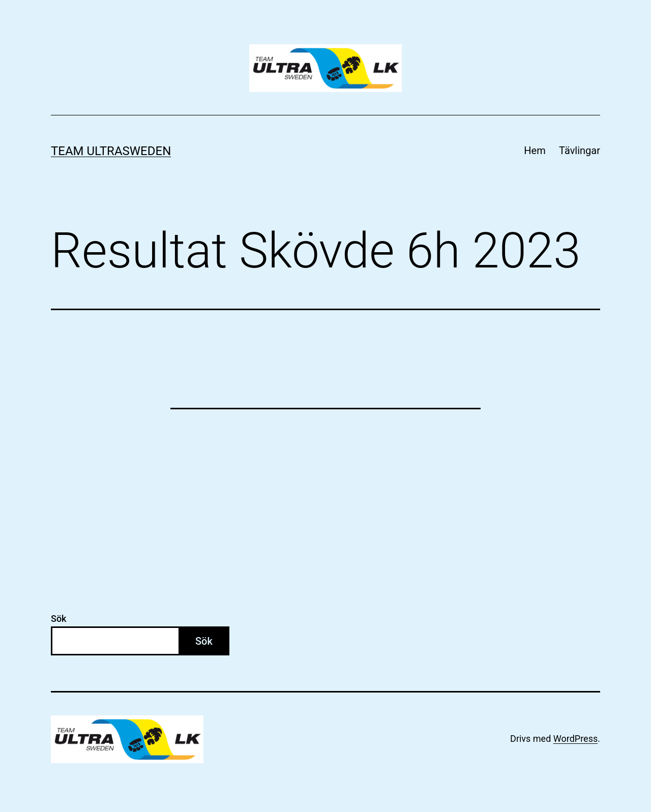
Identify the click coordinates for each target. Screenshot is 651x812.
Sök (59, 619)
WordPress (575, 739)
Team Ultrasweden (111, 151)
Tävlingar (580, 151)
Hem (535, 151)
